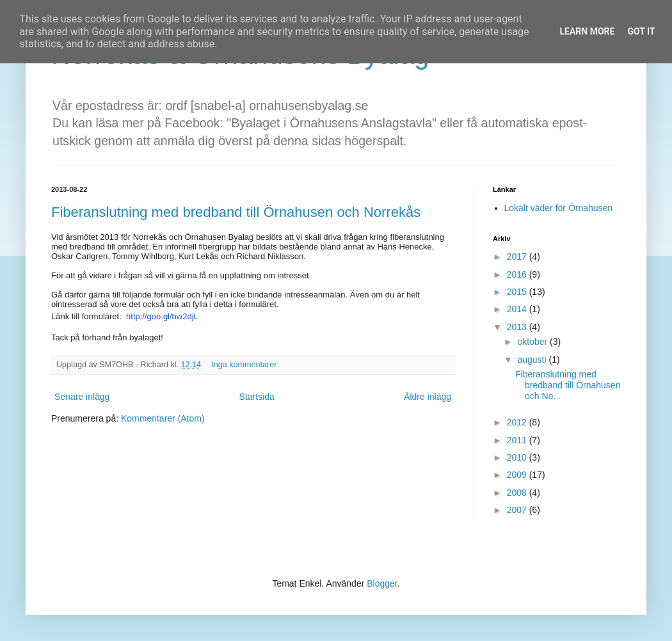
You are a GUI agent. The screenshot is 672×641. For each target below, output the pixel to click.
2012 (518, 422)
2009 (518, 475)
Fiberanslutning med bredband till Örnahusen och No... (568, 385)
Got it (641, 31)
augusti (533, 360)
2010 (518, 457)
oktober (533, 342)
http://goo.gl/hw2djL (162, 316)
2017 (518, 257)
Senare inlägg (82, 397)
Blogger (382, 583)
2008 (518, 493)
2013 (518, 327)
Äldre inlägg (428, 397)
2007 (518, 510)
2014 (518, 309)
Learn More (587, 31)
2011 (518, 440)
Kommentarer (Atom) (163, 418)
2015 (518, 292)
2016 (518, 274)
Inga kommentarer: (246, 365)
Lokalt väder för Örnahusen (559, 208)
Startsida (257, 397)
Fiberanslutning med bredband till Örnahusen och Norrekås (236, 212)
